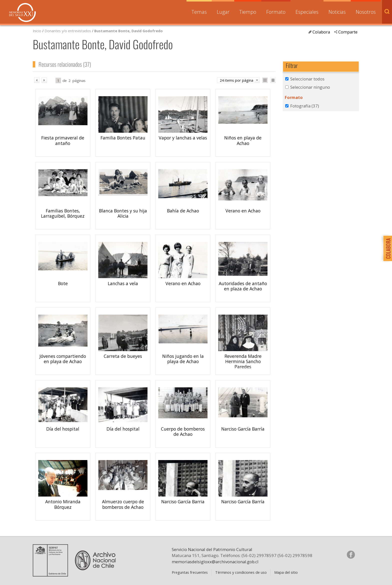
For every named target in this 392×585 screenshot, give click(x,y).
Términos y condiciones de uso (241, 572)
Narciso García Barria (183, 502)
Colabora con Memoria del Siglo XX (386, 248)
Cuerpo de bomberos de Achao (183, 431)
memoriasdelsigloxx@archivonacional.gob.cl (215, 562)
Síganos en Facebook (351, 555)
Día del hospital (63, 429)
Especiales (307, 12)
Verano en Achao (243, 211)
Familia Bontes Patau (123, 138)
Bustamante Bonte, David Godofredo (128, 31)
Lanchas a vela (123, 283)
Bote (63, 283)
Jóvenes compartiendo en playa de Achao (63, 359)
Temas (199, 12)
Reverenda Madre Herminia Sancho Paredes (243, 361)
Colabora (321, 32)
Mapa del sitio (286, 572)
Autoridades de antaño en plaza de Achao (243, 286)
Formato (276, 12)
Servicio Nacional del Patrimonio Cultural (212, 549)
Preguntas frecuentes (190, 572)
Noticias (337, 12)
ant (37, 80)
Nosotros (366, 12)
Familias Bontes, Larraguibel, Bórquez (63, 213)
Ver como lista (273, 80)
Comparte (348, 32)
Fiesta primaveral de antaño (63, 140)
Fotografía (305, 106)
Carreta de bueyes (123, 356)
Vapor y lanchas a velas (183, 138)
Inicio (37, 31)
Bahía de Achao (183, 211)
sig (44, 80)
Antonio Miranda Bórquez (63, 504)
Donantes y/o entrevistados (68, 31)
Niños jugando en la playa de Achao (183, 359)
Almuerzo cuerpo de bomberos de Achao (123, 504)
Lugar (223, 12)
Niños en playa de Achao (243, 140)
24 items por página (236, 80)
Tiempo (248, 12)
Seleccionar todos (307, 79)
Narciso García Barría (243, 429)
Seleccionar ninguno (310, 87)
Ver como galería (265, 80)
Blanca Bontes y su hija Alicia (123, 213)
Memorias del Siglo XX (22, 12)
